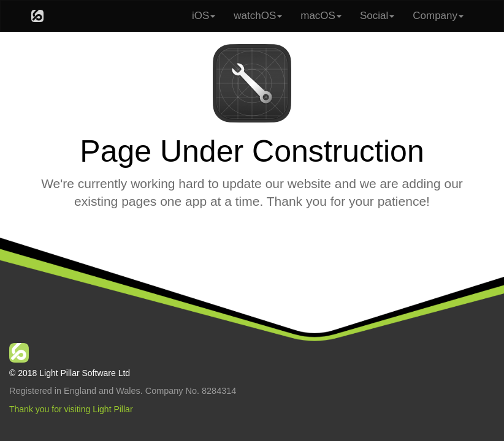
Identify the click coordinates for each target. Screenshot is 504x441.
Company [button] (438, 16)
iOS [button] (204, 16)
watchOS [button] (258, 16)
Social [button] (377, 16)
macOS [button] (321, 16)
